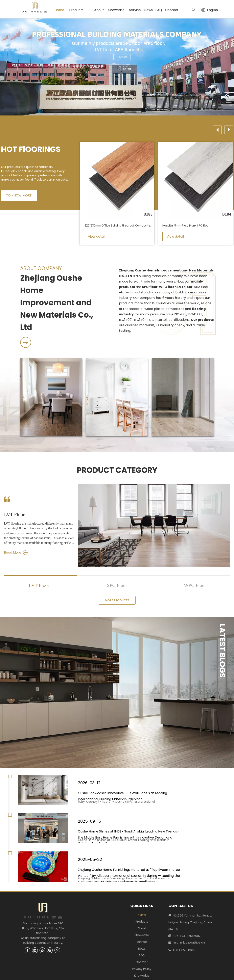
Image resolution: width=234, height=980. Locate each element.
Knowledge (142, 976)
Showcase (142, 935)
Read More (16, 553)
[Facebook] (27, 950)
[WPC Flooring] (117, 397)
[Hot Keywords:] (193, 10)
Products (142, 922)
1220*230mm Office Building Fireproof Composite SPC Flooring (118, 226)
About (142, 928)
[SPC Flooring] (51, 397)
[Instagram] (50, 950)
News (142, 949)
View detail (97, 236)
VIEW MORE (129, 57)
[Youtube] (42, 950)
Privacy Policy (142, 969)
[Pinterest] (57, 950)
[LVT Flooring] (183, 397)
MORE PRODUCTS (117, 600)
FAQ (142, 955)
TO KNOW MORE (19, 195)
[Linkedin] (35, 950)
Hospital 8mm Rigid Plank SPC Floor (186, 226)
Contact (142, 962)
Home (142, 915)
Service (142, 942)
